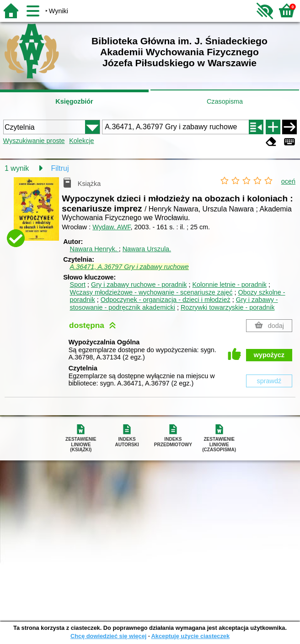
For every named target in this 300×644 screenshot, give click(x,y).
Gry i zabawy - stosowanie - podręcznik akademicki (174, 304)
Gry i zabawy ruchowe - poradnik (139, 285)
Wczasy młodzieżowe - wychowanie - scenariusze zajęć (151, 292)
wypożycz (269, 355)
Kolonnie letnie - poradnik (230, 285)
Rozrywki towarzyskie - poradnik (228, 307)
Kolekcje (81, 141)
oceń (288, 181)
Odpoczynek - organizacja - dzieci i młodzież (166, 300)
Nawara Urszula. (147, 249)
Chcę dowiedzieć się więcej (108, 636)
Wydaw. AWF (111, 227)
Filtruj (60, 168)
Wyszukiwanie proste (34, 141)
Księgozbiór (74, 101)
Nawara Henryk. (94, 249)
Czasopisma (225, 101)
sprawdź (269, 381)
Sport (78, 285)
